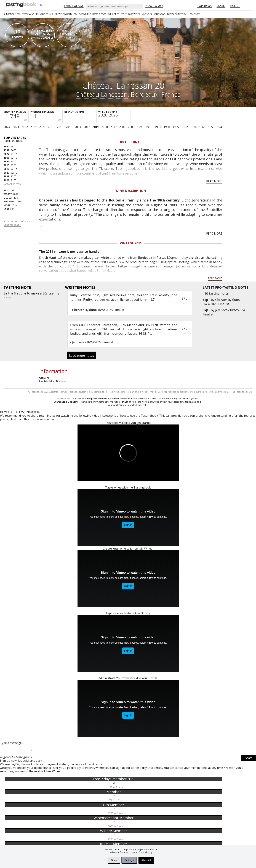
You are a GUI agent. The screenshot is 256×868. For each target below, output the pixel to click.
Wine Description (131, 191)
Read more (214, 181)
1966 (202, 127)
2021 (33, 127)
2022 (25, 127)
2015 (69, 127)
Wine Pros (114, 14)
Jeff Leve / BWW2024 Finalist (93, 342)
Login (221, 6)
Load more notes (82, 355)
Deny (114, 860)
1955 (211, 127)
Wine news (159, 14)
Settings (129, 860)
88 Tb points (131, 142)
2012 (87, 127)
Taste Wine (28, 14)
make (35, 293)
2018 (60, 127)
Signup (235, 6)
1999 (140, 127)
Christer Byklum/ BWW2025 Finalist (221, 302)
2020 (42, 127)
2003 (131, 127)
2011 (96, 127)
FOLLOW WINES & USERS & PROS (90, 14)
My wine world (63, 14)
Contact (195, 14)
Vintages (147, 14)
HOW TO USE (154, 6)
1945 (220, 127)
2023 (16, 127)
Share (249, 759)
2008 (105, 127)
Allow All (146, 860)
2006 (122, 127)
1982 (185, 127)
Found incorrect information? (19, 223)
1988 (167, 127)
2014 (78, 127)
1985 (176, 127)
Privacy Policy (145, 852)
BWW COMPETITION (177, 14)
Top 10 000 (205, 6)
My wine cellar (45, 14)
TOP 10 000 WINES (131, 14)
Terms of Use (127, 852)
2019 (51, 127)
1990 (158, 127)
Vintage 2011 (131, 243)
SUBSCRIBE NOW (12, 14)
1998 (149, 127)
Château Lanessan (102, 94)
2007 (113, 127)
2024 (7, 127)
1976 (193, 127)
